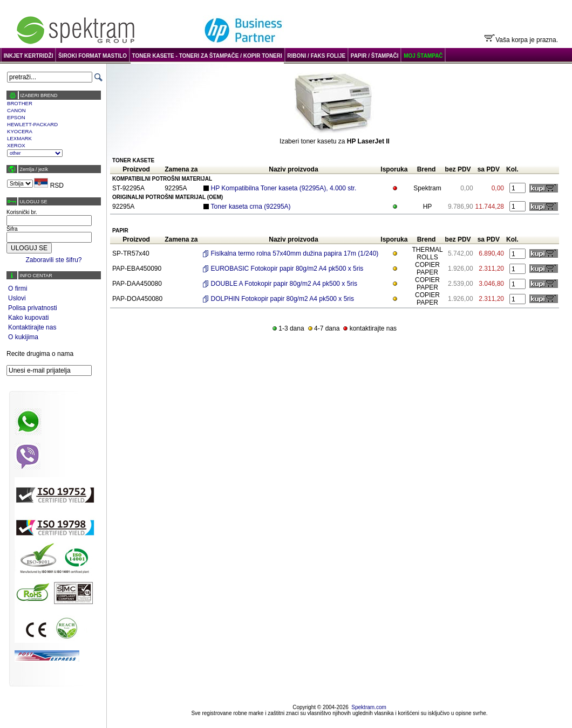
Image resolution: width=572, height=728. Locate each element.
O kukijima (23, 337)
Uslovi (17, 298)
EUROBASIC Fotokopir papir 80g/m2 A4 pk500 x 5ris (287, 269)
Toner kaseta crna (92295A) (251, 207)
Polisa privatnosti (33, 308)
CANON (16, 110)
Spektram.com (369, 707)
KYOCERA (20, 131)
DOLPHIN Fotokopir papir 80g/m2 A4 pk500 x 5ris (282, 299)
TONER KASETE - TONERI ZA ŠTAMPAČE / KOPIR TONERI (207, 56)
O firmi (18, 289)
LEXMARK (19, 138)
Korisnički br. (22, 212)
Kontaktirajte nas (32, 327)
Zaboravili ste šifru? (53, 260)
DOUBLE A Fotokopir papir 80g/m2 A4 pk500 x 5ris (284, 284)
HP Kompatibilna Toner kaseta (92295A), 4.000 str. (284, 188)
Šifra (12, 229)
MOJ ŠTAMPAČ (423, 56)
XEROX (16, 145)
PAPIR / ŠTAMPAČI (375, 56)
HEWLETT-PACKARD (32, 124)
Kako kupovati (28, 318)
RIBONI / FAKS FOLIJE (316, 56)
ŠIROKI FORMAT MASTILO (93, 56)
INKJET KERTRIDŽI (29, 56)
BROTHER (20, 103)
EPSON (16, 117)
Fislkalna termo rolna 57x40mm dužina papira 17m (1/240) (295, 253)
